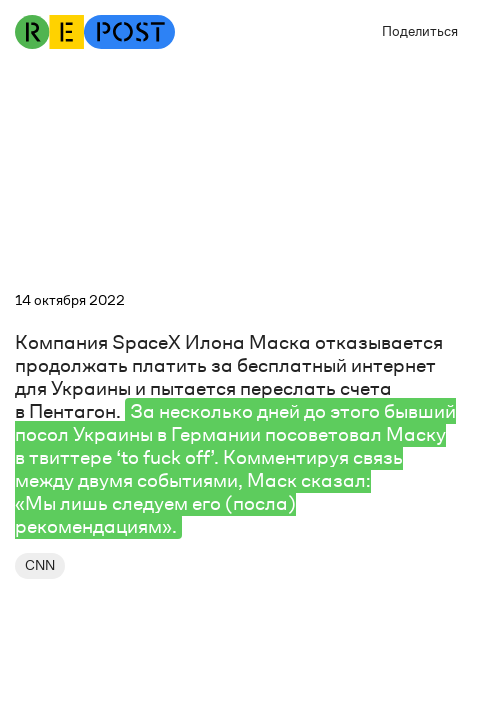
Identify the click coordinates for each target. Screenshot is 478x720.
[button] (415, 32)
